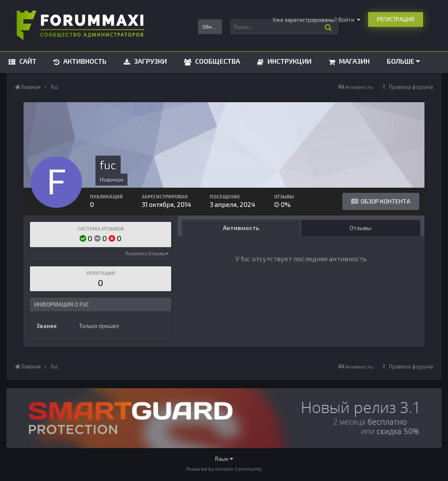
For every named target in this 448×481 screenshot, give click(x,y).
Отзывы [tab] (360, 228)
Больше (403, 61)
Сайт (27, 61)
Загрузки (150, 61)
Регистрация (396, 19)
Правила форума (411, 87)
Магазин (353, 61)
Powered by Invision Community (224, 469)
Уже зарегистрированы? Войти (316, 20)
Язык (224, 459)
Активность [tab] (241, 228)
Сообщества (217, 61)
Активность (84, 61)
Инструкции (289, 61)
